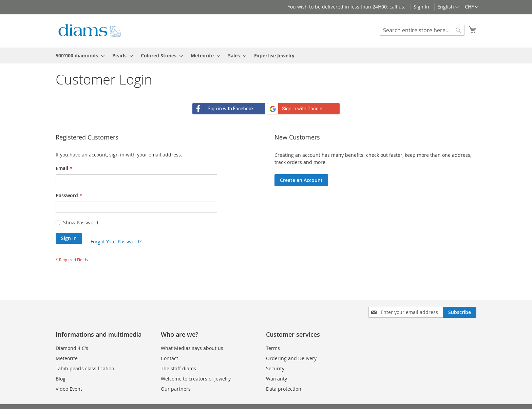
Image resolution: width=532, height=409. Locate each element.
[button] (472, 7)
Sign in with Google (295, 109)
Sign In (421, 7)
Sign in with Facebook (223, 109)
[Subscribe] (460, 312)
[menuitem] (78, 55)
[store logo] (90, 31)
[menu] (266, 55)
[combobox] (422, 30)
